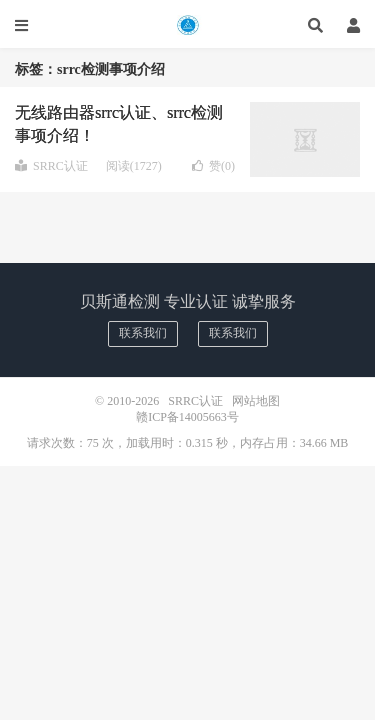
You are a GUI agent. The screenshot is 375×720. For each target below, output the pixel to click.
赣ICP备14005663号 (187, 417)
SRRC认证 (187, 25)
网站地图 (256, 401)
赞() (213, 166)
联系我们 (143, 333)
